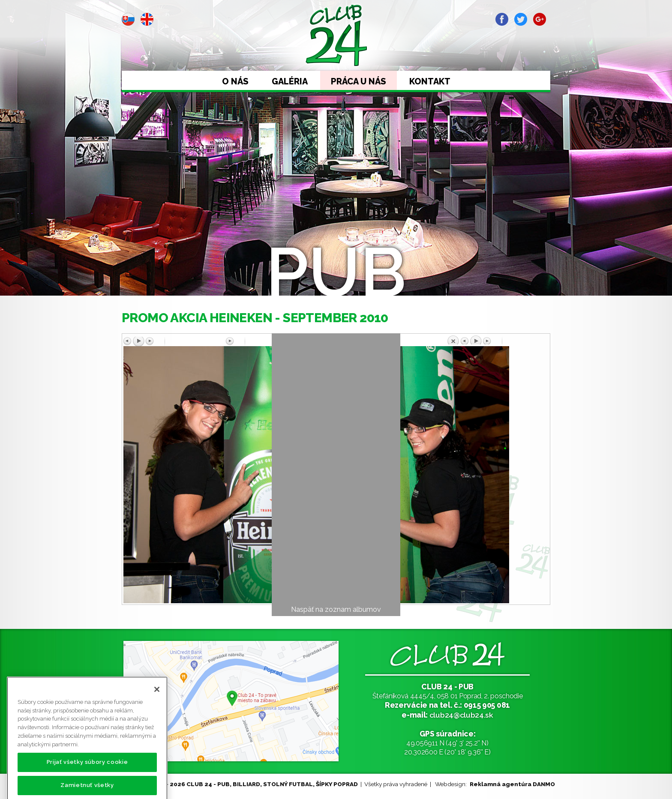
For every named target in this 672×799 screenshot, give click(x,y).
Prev (129, 114)
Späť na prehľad (498, 340)
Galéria (290, 81)
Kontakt (430, 81)
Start (147, 114)
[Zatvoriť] (157, 705)
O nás (235, 81)
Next (184, 114)
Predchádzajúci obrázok (174, 341)
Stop (165, 114)
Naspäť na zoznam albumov (336, 609)
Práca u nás (358, 81)
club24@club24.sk (461, 715)
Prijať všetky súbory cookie (87, 777)
